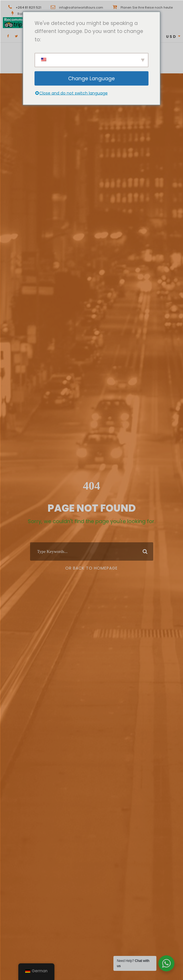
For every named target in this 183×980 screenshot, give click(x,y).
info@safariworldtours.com (81, 7)
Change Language (92, 78)
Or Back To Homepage (92, 568)
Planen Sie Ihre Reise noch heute (147, 7)
